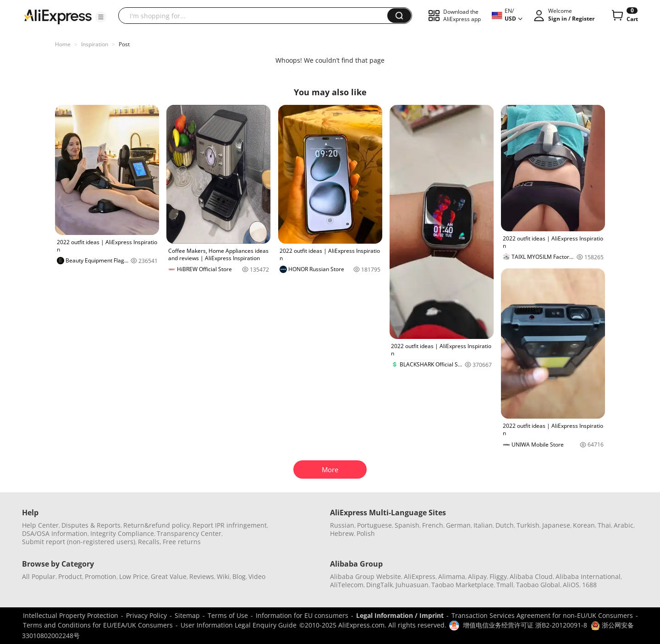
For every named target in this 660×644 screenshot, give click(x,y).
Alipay (477, 576)
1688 (589, 585)
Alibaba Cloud (531, 576)
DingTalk (379, 585)
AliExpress (420, 576)
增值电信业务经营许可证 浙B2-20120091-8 (525, 625)
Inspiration (95, 44)
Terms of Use (228, 615)
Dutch (505, 525)
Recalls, (150, 542)
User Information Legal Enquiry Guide (239, 625)
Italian (483, 525)
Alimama (452, 576)
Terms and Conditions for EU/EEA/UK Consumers (98, 625)
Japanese (556, 525)
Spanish (407, 525)
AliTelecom (347, 585)
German (458, 525)
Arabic (624, 525)
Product (70, 576)
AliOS (571, 585)
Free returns (182, 542)
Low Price (134, 576)
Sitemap (187, 615)
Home (63, 44)
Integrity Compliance (122, 533)
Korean (584, 525)
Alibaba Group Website (366, 576)
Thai (604, 525)
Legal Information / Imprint (400, 615)
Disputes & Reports (91, 525)
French (433, 525)
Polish (366, 533)
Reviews (202, 576)
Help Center (40, 525)
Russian (342, 525)
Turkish (528, 525)
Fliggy (498, 576)
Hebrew (342, 533)
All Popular (39, 576)
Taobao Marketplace (462, 585)
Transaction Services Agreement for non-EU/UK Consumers (542, 615)
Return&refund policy (157, 525)
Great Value (169, 576)
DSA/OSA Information (55, 533)
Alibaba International (588, 576)
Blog (239, 576)
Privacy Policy (146, 615)
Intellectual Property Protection (71, 615)
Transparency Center (189, 533)
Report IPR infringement (230, 525)
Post (124, 44)
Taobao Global (538, 585)
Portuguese (374, 525)
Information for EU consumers (302, 615)
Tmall (505, 585)
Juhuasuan (412, 585)
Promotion (101, 576)
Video (257, 576)
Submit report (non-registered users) (79, 542)
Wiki (223, 576)
